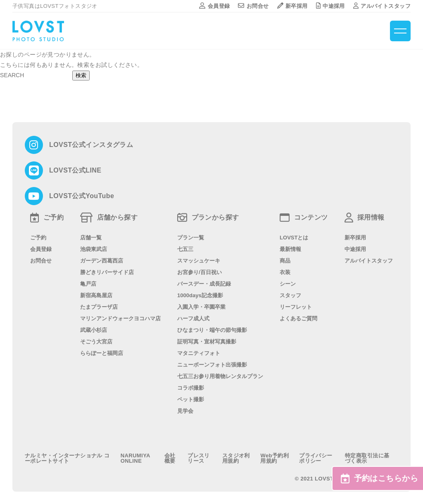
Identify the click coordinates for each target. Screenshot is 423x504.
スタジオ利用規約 (236, 458)
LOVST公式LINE (75, 170)
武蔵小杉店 (94, 330)
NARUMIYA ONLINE (135, 458)
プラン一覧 (191, 238)
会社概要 (170, 458)
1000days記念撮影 (200, 295)
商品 (285, 261)
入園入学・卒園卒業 (201, 307)
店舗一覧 (91, 238)
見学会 (185, 411)
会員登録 (214, 6)
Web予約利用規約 (274, 458)
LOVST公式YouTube (82, 196)
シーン (288, 284)
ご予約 (38, 238)
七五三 (185, 249)
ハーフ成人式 (193, 318)
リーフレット (296, 307)
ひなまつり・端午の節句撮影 (212, 330)
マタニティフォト (199, 353)
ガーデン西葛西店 (102, 261)
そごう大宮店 (96, 342)
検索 (81, 75)
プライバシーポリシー (316, 458)
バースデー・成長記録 (204, 284)
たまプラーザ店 (99, 307)
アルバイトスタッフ (382, 6)
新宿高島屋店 (96, 295)
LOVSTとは (294, 238)
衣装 (285, 272)
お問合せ (253, 6)
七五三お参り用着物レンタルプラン (220, 376)
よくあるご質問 (298, 318)
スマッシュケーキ (199, 261)
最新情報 (290, 249)
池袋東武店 (94, 249)
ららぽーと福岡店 (102, 353)
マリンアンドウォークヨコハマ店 (120, 318)
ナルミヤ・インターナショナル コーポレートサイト (67, 458)
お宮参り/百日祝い (200, 272)
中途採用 (330, 6)
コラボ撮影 (191, 388)
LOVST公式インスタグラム (91, 145)
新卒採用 (292, 6)
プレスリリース (199, 458)
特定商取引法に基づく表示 (367, 458)
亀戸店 (88, 284)
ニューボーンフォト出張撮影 (212, 365)
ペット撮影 (191, 399)
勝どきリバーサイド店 (107, 272)
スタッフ (290, 295)
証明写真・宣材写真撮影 (207, 342)
